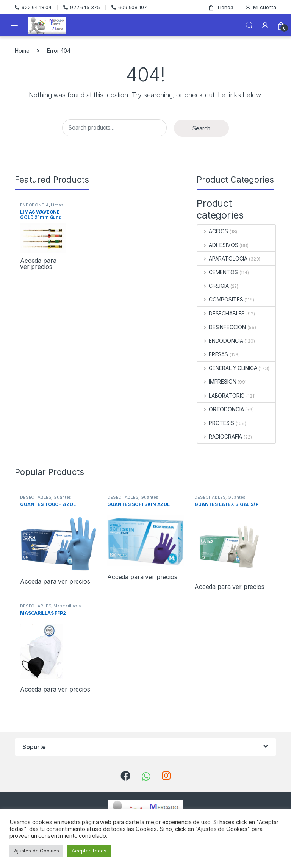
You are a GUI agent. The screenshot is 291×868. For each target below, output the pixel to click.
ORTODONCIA (221, 409)
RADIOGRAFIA (220, 436)
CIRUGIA (213, 286)
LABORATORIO (221, 396)
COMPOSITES (220, 299)
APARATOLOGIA (222, 258)
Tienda (221, 7)
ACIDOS (213, 231)
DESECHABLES (221, 313)
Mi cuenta (260, 7)
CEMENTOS (218, 272)
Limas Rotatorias (42, 207)
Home (22, 51)
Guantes (62, 497)
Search (249, 25)
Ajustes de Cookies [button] (36, 851)
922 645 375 (81, 7)
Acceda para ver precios (38, 264)
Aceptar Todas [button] (89, 851)
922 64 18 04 (33, 7)
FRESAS (213, 354)
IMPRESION (217, 382)
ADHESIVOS (218, 245)
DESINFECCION (222, 327)
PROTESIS (216, 423)
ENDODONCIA (34, 205)
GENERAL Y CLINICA (227, 368)
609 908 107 (129, 7)
